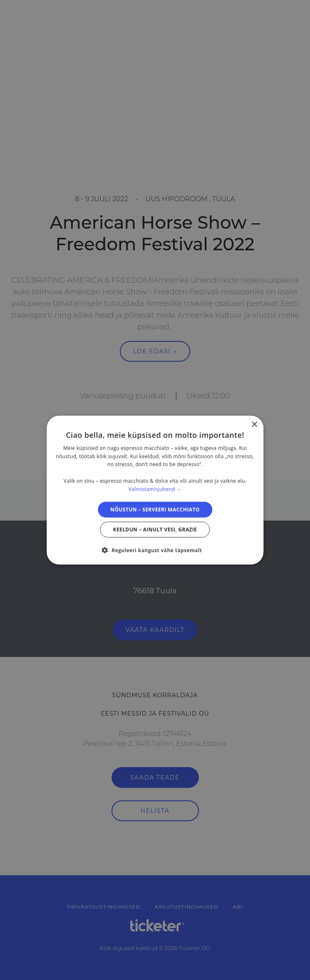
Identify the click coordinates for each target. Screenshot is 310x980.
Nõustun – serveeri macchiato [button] (155, 509)
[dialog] (155, 490)
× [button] (254, 424)
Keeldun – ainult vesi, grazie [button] (155, 529)
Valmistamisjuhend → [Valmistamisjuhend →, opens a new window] (155, 489)
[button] (155, 550)
